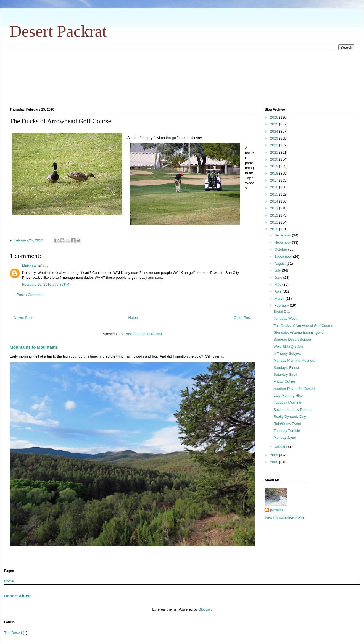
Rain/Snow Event (287, 424)
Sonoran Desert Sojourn (293, 339)
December (283, 235)
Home (133, 318)
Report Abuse (18, 596)
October (281, 249)
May (278, 284)
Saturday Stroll (285, 374)
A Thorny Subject (287, 353)
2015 (275, 194)
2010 (275, 229)
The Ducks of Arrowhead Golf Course (303, 326)
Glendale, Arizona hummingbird (298, 332)
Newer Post (23, 318)
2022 (275, 145)
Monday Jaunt (285, 437)
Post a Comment (30, 295)
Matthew (29, 266)
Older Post (242, 318)
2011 (275, 222)
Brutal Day (282, 312)
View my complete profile (284, 517)
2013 (275, 208)
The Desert (13, 633)
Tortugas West (285, 318)
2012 (275, 215)
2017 (275, 180)
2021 (275, 152)
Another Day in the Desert (294, 389)
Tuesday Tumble (287, 431)
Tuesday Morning (287, 402)
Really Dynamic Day (290, 416)
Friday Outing (284, 381)
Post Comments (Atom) (143, 334)
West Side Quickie (288, 347)
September (284, 257)
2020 (275, 159)
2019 (275, 166)
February (282, 305)
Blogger (205, 609)
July (278, 270)
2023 (275, 138)
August (281, 263)
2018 (275, 173)
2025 (275, 124)
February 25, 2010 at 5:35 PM (46, 284)
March (280, 299)
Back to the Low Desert (292, 410)
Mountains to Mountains (34, 347)
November (283, 242)
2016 (275, 187)
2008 (275, 462)
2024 (275, 131)
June (279, 278)
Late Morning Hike (288, 395)
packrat (276, 510)
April (279, 291)
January (281, 446)
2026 (275, 117)
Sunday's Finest (286, 368)
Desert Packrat (58, 31)
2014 (275, 201)
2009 (275, 455)
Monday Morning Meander (294, 360)
